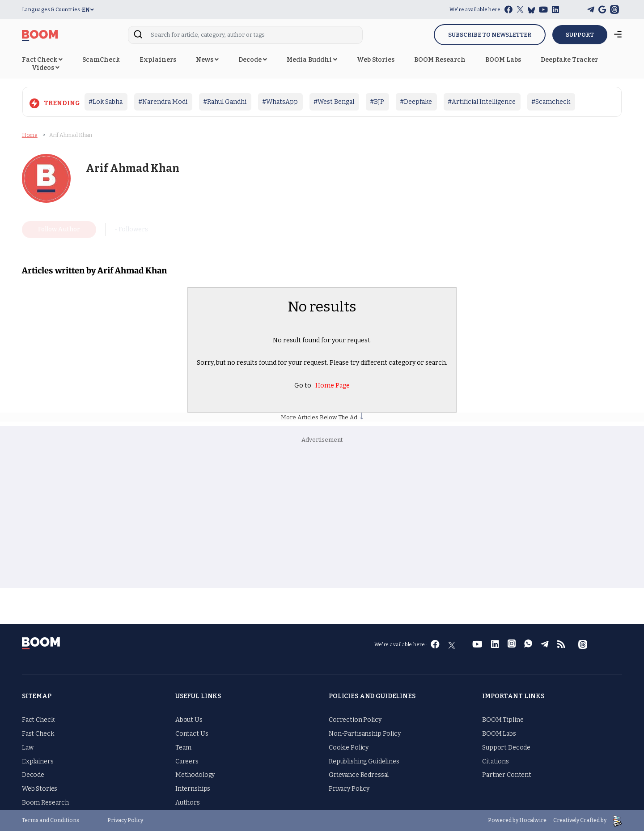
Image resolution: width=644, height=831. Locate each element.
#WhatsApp (280, 102)
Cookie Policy (349, 748)
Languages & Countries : (52, 10)
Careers (187, 761)
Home (30, 134)
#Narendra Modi (163, 102)
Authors (188, 803)
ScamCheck (101, 60)
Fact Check (42, 60)
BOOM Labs (503, 60)
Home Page (333, 385)
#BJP (377, 102)
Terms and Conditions (51, 820)
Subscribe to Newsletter (490, 35)
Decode (253, 60)
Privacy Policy (349, 789)
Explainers (158, 60)
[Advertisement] (322, 516)
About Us (189, 720)
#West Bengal (334, 102)
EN (88, 10)
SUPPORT (580, 35)
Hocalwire (533, 820)
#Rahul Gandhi (225, 102)
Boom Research (45, 803)
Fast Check (38, 734)
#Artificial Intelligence (482, 102)
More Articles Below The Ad (322, 417)
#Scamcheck (551, 102)
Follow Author (59, 229)
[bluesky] (531, 10)
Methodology (195, 775)
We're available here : (476, 10)
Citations (496, 761)
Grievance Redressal (359, 775)
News (207, 60)
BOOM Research (440, 60)
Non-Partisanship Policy (365, 734)
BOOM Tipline (503, 720)
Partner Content (507, 775)
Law (28, 748)
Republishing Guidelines (364, 761)
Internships (193, 789)
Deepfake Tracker (569, 60)
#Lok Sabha (106, 102)
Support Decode (506, 748)
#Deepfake (416, 102)
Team (183, 748)
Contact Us (192, 734)
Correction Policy (355, 720)
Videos (46, 68)
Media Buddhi (312, 60)
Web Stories (376, 60)
